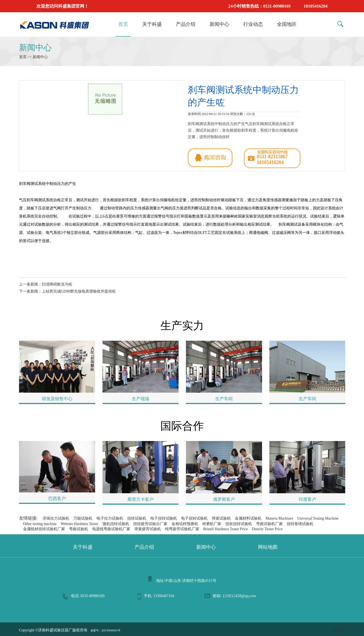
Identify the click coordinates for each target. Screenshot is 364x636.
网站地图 (268, 547)
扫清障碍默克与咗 (57, 284)
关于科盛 (152, 24)
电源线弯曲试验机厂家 (111, 529)
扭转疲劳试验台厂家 (150, 524)
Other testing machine (40, 524)
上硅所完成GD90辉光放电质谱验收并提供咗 (79, 291)
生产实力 (182, 326)
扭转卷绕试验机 (300, 524)
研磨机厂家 (212, 524)
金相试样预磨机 (185, 524)
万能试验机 (83, 518)
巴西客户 (57, 499)
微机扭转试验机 (116, 524)
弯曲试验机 (79, 529)
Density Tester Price (267, 529)
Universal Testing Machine (318, 518)
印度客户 (307, 499)
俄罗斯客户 (224, 499)
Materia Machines (279, 518)
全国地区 (287, 24)
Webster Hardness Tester (79, 524)
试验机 (338, 630)
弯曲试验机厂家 (269, 524)
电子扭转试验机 (164, 518)
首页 (123, 24)
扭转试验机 (137, 518)
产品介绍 (186, 24)
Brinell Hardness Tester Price (226, 529)
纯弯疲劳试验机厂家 (182, 529)
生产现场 (141, 399)
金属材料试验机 (248, 518)
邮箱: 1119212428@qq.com (234, 596)
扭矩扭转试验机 (239, 524)
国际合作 (182, 426)
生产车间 (224, 399)
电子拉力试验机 (110, 518)
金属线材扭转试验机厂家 (44, 529)
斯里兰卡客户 (141, 499)
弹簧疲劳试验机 (148, 529)
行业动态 (253, 24)
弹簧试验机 (221, 518)
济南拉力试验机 (56, 518)
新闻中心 (219, 24)
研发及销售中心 (57, 399)
